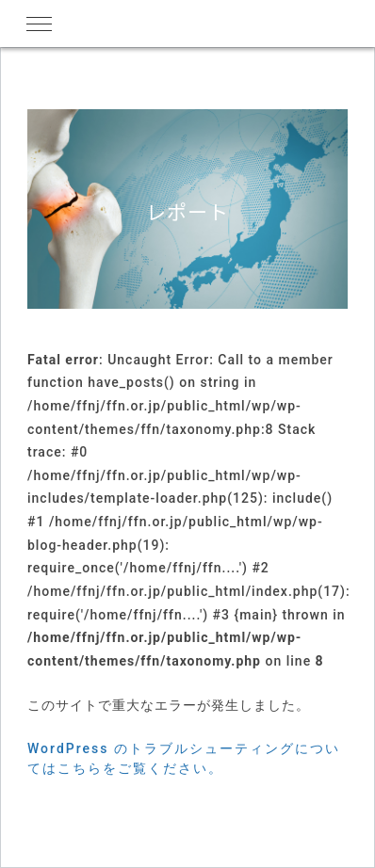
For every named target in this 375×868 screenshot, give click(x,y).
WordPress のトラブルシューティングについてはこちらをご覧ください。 (184, 758)
